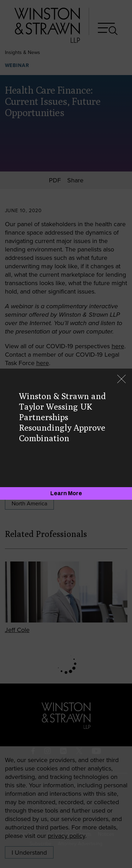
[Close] (121, 380)
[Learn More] (66, 493)
